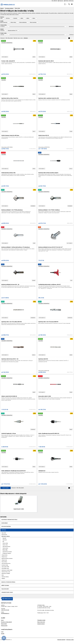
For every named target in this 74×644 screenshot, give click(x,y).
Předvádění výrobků (41, 620)
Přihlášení (67, 1)
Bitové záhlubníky (23, 22)
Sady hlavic (5, 540)
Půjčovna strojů (4, 626)
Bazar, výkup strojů (41, 622)
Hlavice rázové (5, 548)
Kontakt (71, 1)
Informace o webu (70, 640)
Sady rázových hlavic (6, 547)
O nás (2, 632)
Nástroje (2, 8)
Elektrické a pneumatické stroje (9, 520)
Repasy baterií (4, 624)
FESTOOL (8, 18)
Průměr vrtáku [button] (3, 33)
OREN (22, 18)
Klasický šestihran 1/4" (12, 31)
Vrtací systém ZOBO (5, 567)
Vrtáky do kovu (4, 557)
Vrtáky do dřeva (4, 555)
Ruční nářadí (5, 523)
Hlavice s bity (5, 545)
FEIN (1, 18)
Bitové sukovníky (4, 22)
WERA (28, 18)
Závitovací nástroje (5, 577)
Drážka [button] (2, 21)
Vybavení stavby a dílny (7, 592)
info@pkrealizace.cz (5, 613)
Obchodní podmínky (61, 640)
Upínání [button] (2, 29)
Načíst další (6, 488)
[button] (66, 4)
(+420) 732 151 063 (5, 610)
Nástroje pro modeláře (6, 573)
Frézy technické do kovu (6, 563)
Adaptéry (3, 578)
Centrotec (2, 31)
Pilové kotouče (4, 535)
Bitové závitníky (33, 22)
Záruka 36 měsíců (41, 624)
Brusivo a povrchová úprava (8, 582)
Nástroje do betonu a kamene (7, 558)
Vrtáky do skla (4, 560)
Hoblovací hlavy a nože (6, 572)
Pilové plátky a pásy (5, 568)
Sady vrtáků (4, 533)
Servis (2, 620)
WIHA (34, 18)
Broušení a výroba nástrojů (6, 622)
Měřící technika (5, 586)
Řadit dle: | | (21, 38)
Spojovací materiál (6, 526)
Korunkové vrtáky (5, 565)
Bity (3, 542)
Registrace (61, 1)
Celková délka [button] (3, 25)
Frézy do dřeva (4, 562)
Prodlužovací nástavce (7, 553)
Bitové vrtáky (13, 22)
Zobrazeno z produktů (7, 38)
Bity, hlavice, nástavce (9, 8)
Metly (3, 575)
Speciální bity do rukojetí (7, 552)
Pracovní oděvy (5, 589)
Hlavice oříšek (5, 543)
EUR (57, 1)
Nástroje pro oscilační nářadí (7, 570)
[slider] (9, 27)
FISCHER (15, 18)
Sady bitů (4, 538)
